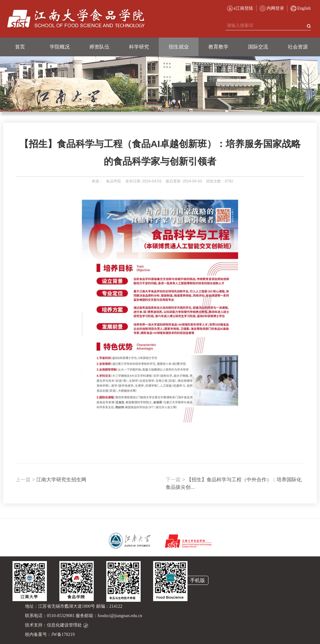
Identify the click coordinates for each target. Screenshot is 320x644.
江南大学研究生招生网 (51, 480)
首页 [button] (20, 47)
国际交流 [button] (258, 47)
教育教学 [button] (218, 47)
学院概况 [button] (60, 47)
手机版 (197, 580)
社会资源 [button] (298, 47)
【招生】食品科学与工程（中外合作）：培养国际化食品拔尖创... (233, 483)
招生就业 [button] (179, 47)
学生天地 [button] (60, 66)
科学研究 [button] (139, 47)
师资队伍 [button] (99, 47)
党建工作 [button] (20, 66)
